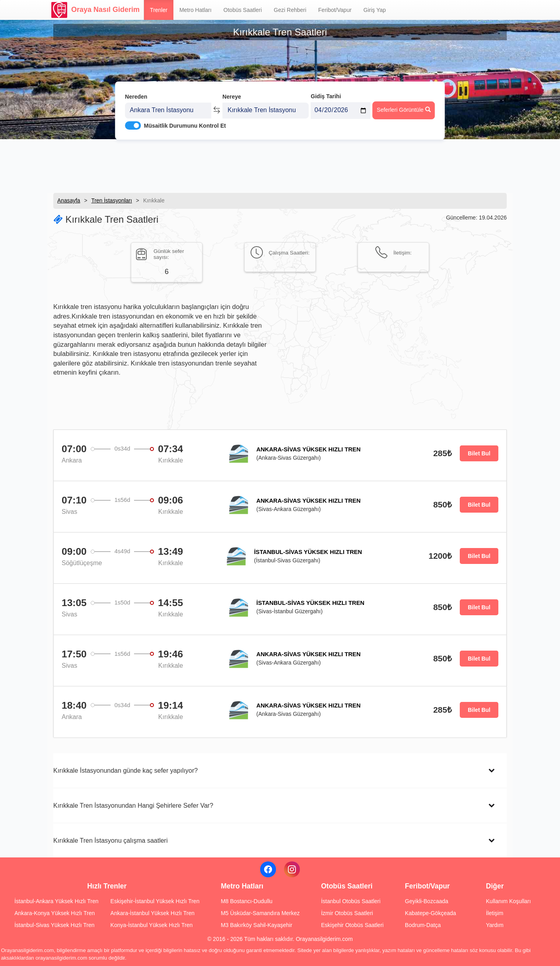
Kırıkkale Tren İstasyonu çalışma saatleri (111, 840)
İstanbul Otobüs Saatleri (351, 901)
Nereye (232, 95)
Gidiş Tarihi (326, 94)
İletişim (495, 913)
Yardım (495, 925)
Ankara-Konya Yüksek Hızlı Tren (54, 913)
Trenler (159, 10)
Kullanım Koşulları (508, 901)
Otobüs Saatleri (243, 10)
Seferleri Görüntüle (403, 108)
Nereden (136, 95)
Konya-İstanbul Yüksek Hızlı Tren (152, 925)
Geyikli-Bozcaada (427, 901)
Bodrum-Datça (423, 925)
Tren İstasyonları (112, 200)
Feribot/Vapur (335, 10)
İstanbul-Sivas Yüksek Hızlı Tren (54, 925)
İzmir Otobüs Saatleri (347, 913)
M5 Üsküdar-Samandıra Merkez (260, 913)
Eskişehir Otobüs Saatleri (352, 925)
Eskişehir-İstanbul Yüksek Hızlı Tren (155, 901)
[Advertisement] (280, 165)
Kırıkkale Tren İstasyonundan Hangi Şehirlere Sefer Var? (133, 805)
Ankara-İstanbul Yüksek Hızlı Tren (153, 913)
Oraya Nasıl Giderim (95, 10)
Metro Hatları (195, 10)
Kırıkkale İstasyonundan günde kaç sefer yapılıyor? (125, 770)
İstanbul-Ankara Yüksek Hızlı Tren (56, 901)
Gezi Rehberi (290, 10)
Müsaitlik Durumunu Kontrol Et (185, 124)
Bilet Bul (479, 453)
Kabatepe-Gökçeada (430, 913)
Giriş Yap (375, 10)
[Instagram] (292, 869)
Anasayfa (69, 200)
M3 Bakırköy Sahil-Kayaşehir (257, 925)
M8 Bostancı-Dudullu (247, 901)
